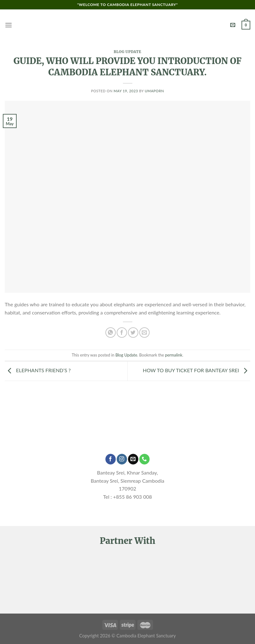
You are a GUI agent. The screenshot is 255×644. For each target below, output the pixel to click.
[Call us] (144, 459)
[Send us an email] (133, 459)
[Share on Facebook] (122, 333)
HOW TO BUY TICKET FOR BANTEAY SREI (197, 370)
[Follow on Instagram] (122, 459)
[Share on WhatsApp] (111, 333)
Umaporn (154, 91)
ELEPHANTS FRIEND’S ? (38, 370)
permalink (174, 355)
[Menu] (8, 25)
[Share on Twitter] (133, 333)
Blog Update (128, 52)
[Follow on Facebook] (111, 459)
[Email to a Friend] (144, 333)
